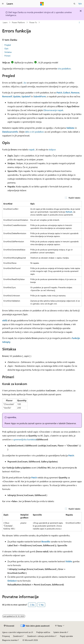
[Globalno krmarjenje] (3, 4)
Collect (67, 92)
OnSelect (12, 581)
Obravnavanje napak (53, 110)
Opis (6, 48)
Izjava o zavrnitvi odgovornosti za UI (18, 632)
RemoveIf (7, 96)
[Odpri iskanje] (74, 4)
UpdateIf (26, 96)
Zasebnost (17, 636)
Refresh (69, 212)
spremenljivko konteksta (25, 439)
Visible (69, 561)
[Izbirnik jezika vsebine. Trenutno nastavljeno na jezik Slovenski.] (9, 626)
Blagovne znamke (10, 640)
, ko (25, 83)
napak (32, 149)
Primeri (7, 56)
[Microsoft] (42, 4)
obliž (5, 320)
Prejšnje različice (43, 632)
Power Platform (18, 22)
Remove (75, 92)
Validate (70, 128)
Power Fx (33, 22)
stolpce (52, 149)
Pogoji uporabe (66, 636)
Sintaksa (8, 52)
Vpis (80, 4)
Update (17, 96)
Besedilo (46, 541)
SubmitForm (40, 96)
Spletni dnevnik (60, 632)
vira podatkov (64, 68)
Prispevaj (6, 636)
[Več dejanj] (79, 22)
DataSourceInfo (10, 132)
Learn (5, 22)
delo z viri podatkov (35, 132)
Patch (59, 92)
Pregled (8, 45)
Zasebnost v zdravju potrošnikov (41, 636)
